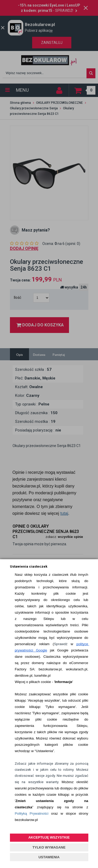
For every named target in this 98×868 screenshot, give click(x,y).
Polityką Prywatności (31, 813)
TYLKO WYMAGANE (49, 847)
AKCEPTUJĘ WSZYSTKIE (49, 837)
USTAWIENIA (49, 857)
